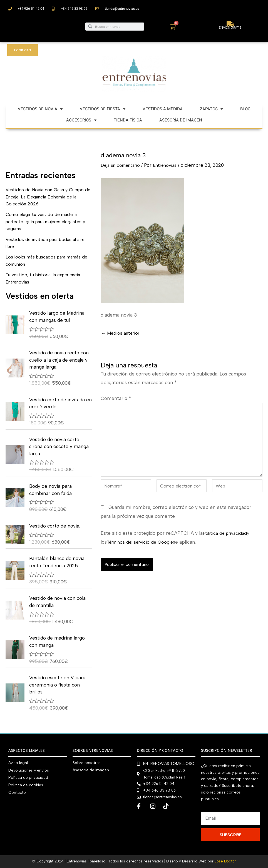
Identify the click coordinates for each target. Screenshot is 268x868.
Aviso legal (18, 763)
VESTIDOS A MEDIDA (163, 109)
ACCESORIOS (81, 120)
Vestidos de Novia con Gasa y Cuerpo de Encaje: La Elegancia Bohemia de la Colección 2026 (48, 197)
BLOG (245, 109)
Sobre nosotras (87, 763)
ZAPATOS (211, 109)
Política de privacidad (226, 538)
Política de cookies (26, 784)
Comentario (116, 398)
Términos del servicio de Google (142, 546)
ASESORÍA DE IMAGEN (181, 120)
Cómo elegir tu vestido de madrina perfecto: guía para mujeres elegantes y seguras (48, 221)
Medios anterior (122, 333)
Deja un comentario (122, 165)
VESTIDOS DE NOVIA (40, 109)
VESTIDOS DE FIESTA (103, 109)
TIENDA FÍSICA (128, 120)
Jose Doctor (225, 861)
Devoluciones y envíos (29, 770)
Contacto (17, 792)
